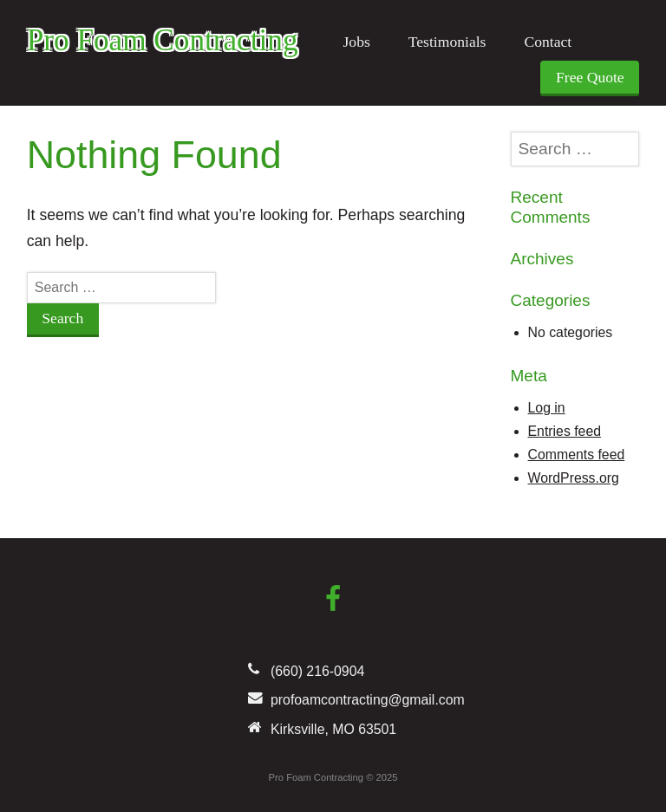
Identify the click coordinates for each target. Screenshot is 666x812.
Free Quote (590, 77)
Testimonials (447, 42)
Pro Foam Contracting (163, 40)
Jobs (356, 42)
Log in (547, 408)
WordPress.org (574, 478)
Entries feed (565, 431)
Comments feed (577, 455)
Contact (548, 42)
